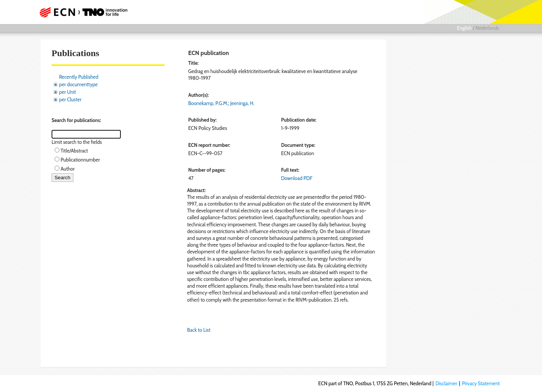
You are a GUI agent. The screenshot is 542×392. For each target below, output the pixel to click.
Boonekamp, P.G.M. (208, 103)
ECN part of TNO (81, 12)
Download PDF (297, 178)
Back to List (199, 330)
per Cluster (70, 99)
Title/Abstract (74, 151)
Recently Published (79, 77)
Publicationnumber (80, 160)
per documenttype (78, 84)
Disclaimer (446, 383)
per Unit (68, 92)
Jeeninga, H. (242, 103)
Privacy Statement (481, 383)
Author (68, 169)
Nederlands (487, 28)
